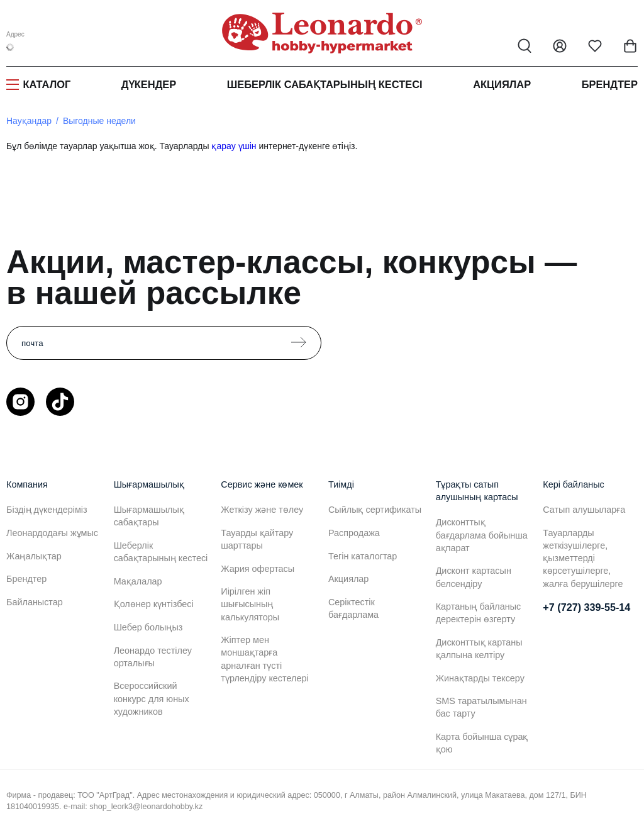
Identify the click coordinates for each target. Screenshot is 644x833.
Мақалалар (138, 581)
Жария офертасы (258, 569)
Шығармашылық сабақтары (149, 516)
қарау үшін (234, 146)
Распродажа (354, 533)
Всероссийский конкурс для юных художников (152, 698)
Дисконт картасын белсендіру (474, 577)
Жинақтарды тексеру (480, 678)
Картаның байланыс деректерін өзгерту (479, 613)
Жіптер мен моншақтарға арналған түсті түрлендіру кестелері (264, 659)
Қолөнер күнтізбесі (154, 604)
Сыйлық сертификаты (375, 510)
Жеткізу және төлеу (262, 510)
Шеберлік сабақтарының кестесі (325, 84)
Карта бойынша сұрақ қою (482, 743)
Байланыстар (35, 602)
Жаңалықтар (34, 556)
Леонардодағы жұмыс (52, 533)
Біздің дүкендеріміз (47, 510)
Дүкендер (149, 84)
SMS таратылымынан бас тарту (481, 707)
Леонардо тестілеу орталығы (153, 657)
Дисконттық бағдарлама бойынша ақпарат (482, 535)
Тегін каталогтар (363, 556)
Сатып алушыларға (584, 510)
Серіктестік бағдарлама (353, 608)
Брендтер (610, 84)
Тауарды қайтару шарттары (257, 539)
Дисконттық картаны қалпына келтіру (479, 649)
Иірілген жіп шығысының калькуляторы (250, 604)
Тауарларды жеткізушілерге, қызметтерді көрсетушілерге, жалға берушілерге (583, 558)
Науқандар (29, 121)
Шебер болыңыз (148, 627)
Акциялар (502, 84)
